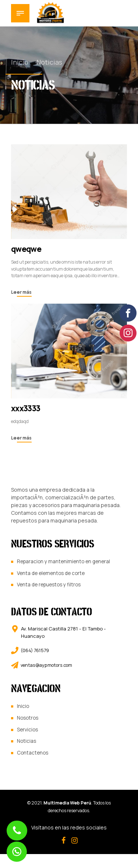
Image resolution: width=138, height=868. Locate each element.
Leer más (21, 292)
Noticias (49, 62)
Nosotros (29, 717)
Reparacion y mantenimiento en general (66, 561)
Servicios (28, 729)
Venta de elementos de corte (53, 573)
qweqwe (27, 249)
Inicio (20, 62)
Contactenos (33, 752)
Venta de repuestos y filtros (51, 584)
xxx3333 (26, 408)
